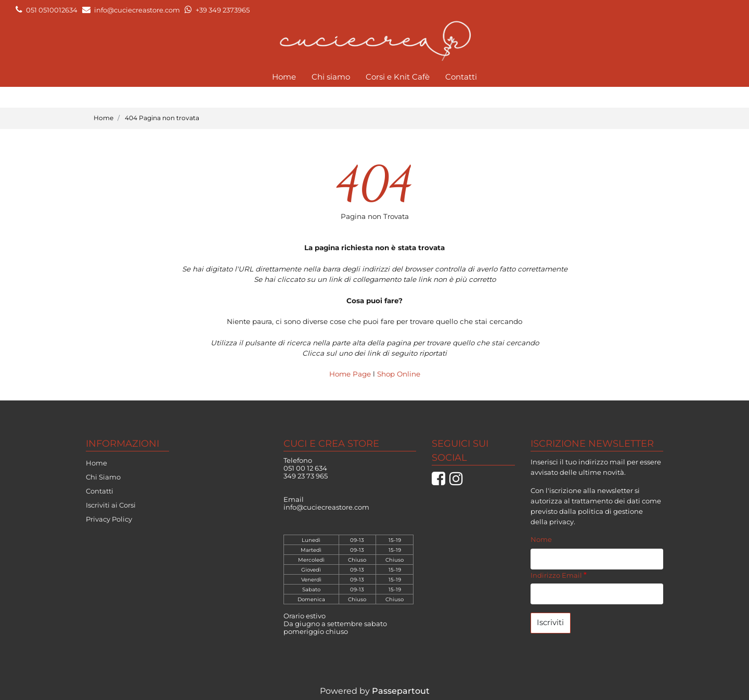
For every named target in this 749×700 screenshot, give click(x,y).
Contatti (461, 77)
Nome (541, 539)
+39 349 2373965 (223, 10)
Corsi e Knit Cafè (398, 77)
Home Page (351, 374)
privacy (561, 522)
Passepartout (401, 691)
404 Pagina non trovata (162, 118)
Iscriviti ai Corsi (111, 505)
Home (284, 77)
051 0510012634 (52, 10)
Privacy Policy (109, 519)
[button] (551, 623)
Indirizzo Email (559, 575)
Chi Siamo (103, 477)
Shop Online (399, 374)
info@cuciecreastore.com (137, 10)
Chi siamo (331, 77)
